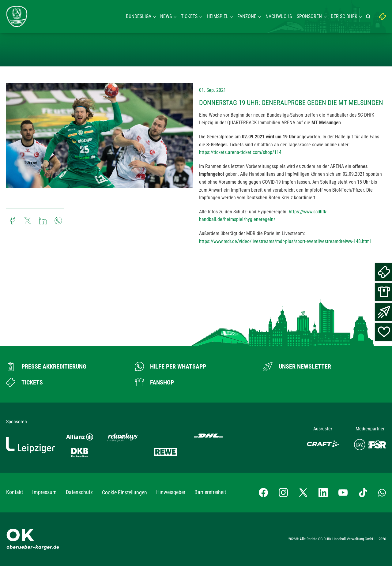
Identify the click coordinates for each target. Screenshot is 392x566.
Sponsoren (309, 16)
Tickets (189, 16)
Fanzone (247, 16)
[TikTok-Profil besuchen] (363, 493)
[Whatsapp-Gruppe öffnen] (382, 493)
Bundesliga (139, 16)
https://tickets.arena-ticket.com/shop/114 (240, 152)
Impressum (44, 492)
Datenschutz (79, 492)
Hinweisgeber (171, 492)
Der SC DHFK (344, 16)
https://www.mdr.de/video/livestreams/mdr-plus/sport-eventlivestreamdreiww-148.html (285, 241)
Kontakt (15, 492)
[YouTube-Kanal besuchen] (343, 493)
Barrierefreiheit (210, 492)
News (166, 16)
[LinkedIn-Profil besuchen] (323, 493)
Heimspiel (218, 16)
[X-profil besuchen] (303, 493)
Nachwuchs (279, 16)
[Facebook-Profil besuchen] (263, 493)
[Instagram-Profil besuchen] (283, 493)
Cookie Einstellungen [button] (124, 492)
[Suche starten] (369, 17)
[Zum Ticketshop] (24, 382)
